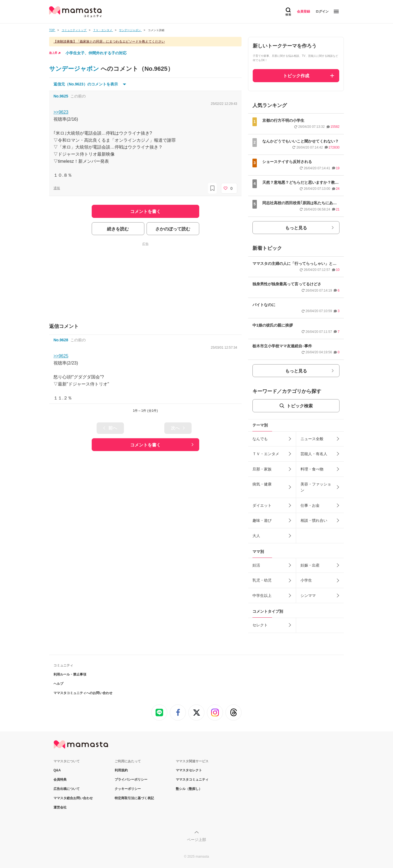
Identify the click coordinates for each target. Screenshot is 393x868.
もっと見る (296, 228)
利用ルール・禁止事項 (70, 674)
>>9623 (61, 112)
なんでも (260, 439)
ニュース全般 (312, 439)
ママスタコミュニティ (192, 780)
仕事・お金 (310, 505)
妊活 (256, 565)
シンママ (308, 596)
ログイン (322, 11)
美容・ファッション (316, 487)
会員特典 (60, 780)
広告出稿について (67, 789)
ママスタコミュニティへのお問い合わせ (83, 693)
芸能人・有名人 (314, 454)
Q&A (57, 770)
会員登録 (303, 11)
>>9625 (61, 356)
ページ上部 (196, 840)
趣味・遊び (262, 520)
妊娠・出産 (310, 565)
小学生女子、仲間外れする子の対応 (96, 53)
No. (61, 96)
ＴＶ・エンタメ (266, 454)
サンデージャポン (75, 69)
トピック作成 (296, 76)
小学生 (306, 580)
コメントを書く (145, 445)
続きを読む (118, 229)
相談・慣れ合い (314, 520)
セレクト (260, 625)
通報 (57, 188)
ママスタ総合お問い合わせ (73, 798)
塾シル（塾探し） (189, 789)
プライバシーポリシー (131, 780)
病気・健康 (262, 484)
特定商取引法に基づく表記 (134, 798)
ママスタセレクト (189, 770)
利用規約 (121, 770)
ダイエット (262, 505)
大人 (256, 536)
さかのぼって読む (173, 229)
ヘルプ (58, 684)
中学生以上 (262, 596)
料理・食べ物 (312, 469)
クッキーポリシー (128, 789)
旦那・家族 (262, 469)
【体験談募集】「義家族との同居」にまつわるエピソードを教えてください (109, 42)
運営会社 (60, 807)
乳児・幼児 (262, 580)
